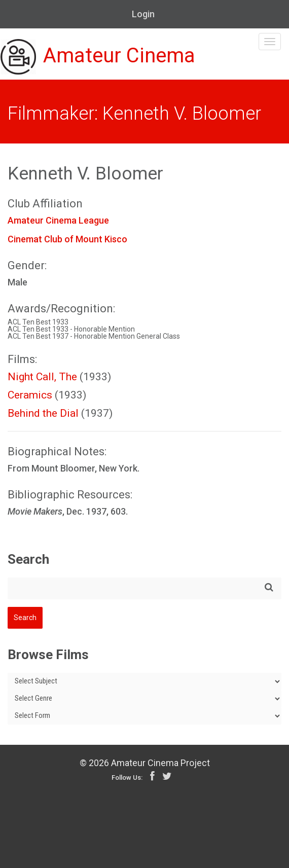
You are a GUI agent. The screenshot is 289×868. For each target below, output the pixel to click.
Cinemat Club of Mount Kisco (67, 239)
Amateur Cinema (98, 57)
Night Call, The (42, 377)
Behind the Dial (43, 413)
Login (143, 14)
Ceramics (30, 395)
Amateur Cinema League (58, 220)
